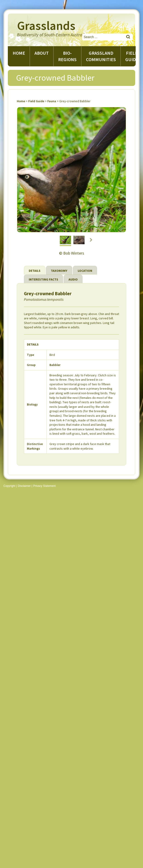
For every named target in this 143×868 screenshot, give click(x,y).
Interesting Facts (43, 279)
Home (19, 53)
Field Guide (36, 101)
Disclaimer (24, 486)
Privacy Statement (44, 486)
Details (35, 271)
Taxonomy (59, 271)
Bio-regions (67, 56)
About (42, 53)
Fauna (52, 101)
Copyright (9, 486)
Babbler (55, 365)
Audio (73, 279)
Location (85, 271)
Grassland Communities (101, 56)
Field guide (132, 56)
